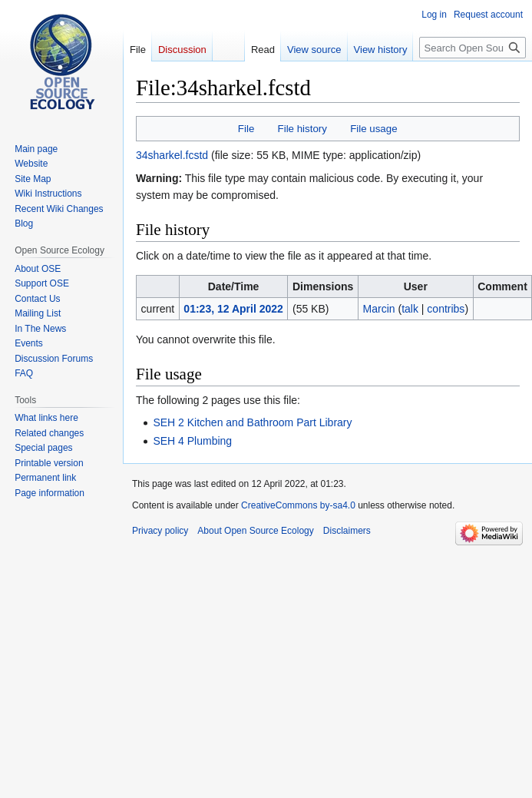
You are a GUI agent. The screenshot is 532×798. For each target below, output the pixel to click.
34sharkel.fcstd (172, 155)
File (246, 129)
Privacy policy (160, 531)
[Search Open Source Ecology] (473, 48)
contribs (446, 309)
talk (410, 309)
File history (302, 129)
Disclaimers (347, 531)
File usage (373, 129)
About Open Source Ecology (255, 531)
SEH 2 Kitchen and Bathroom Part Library (252, 422)
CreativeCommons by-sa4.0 (298, 505)
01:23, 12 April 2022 (233, 309)
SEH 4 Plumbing (192, 441)
